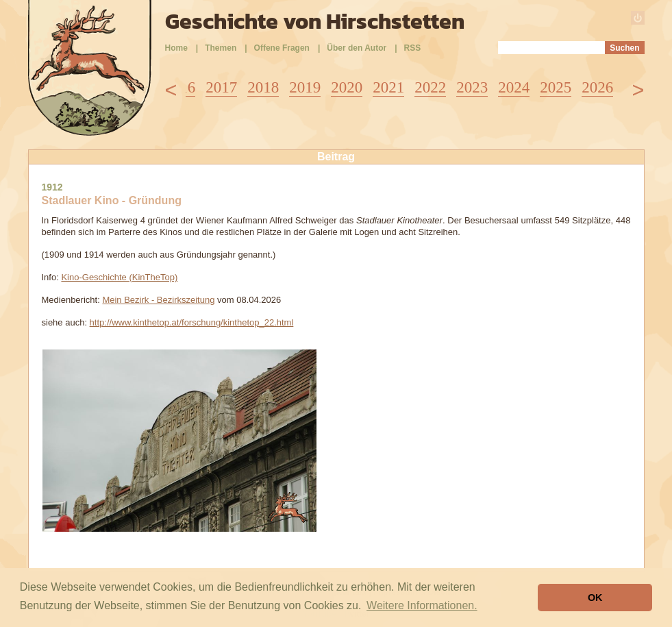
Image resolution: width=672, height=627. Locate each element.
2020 (347, 87)
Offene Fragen (282, 48)
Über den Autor (357, 48)
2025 (556, 87)
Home (176, 48)
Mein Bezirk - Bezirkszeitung (158, 300)
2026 (597, 87)
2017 (221, 87)
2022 (430, 87)
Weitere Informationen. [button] (422, 605)
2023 (472, 87)
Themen (221, 48)
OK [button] (595, 598)
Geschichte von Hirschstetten (315, 21)
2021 (388, 87)
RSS (413, 48)
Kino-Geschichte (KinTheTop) (119, 277)
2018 (263, 87)
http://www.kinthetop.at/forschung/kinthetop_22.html (192, 322)
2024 (514, 87)
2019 (305, 87)
